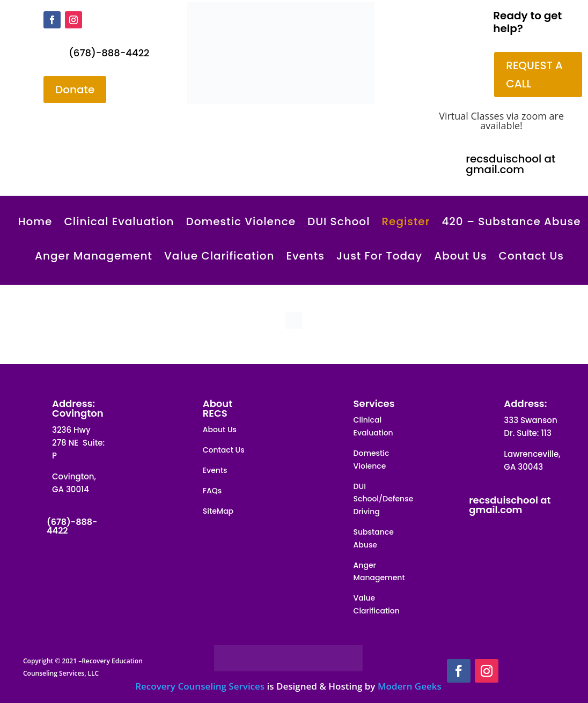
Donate (75, 90)
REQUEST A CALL (534, 75)
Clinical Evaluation (119, 221)
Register (406, 221)
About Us (460, 256)
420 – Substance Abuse (511, 221)
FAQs (212, 491)
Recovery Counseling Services (200, 686)
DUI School (339, 221)
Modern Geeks (410, 686)
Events (305, 256)
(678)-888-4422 (109, 53)
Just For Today (379, 256)
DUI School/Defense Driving (384, 499)
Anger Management (94, 256)
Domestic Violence (241, 221)
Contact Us (531, 256)
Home (35, 221)
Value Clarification (219, 256)
